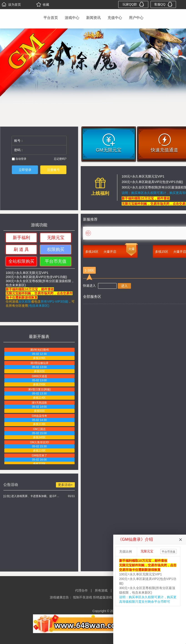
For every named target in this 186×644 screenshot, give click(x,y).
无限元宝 (56, 238)
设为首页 (11, 5)
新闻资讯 (93, 18)
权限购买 (56, 249)
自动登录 (19, 159)
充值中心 (115, 18)
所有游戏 (101, 590)
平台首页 (51, 18)
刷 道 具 (21, 249)
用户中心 (136, 18)
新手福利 (21, 238)
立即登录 (25, 170)
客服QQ (163, 4)
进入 (124, 286)
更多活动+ (65, 485)
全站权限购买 (21, 261)
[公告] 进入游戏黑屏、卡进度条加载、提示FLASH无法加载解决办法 (32, 496)
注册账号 (53, 170)
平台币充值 (56, 261)
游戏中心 (72, 18)
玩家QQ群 (133, 4)
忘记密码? (60, 159)
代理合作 (81, 590)
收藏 (43, 5)
